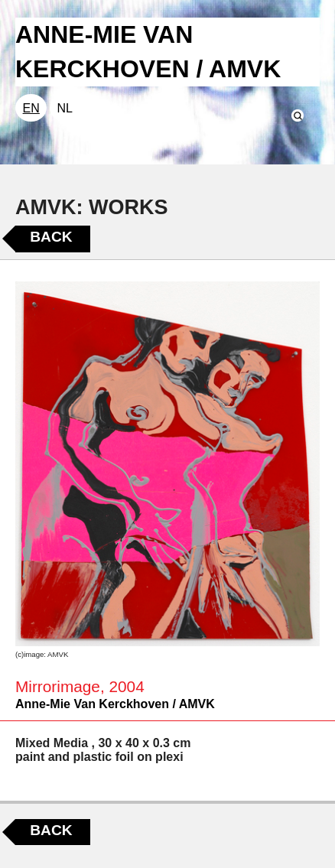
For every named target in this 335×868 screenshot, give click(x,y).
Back (51, 237)
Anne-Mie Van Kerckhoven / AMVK (115, 704)
